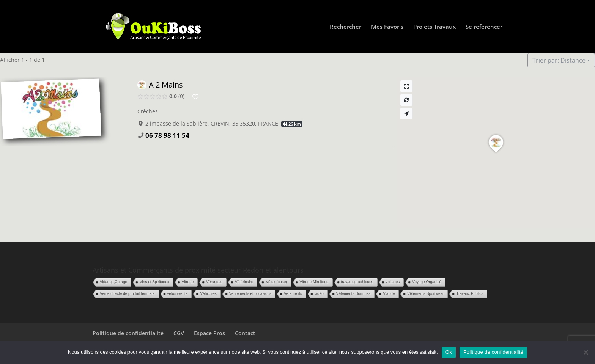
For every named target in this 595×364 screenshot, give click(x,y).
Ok (449, 352)
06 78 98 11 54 (167, 135)
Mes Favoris (387, 27)
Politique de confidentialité (128, 333)
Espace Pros (209, 333)
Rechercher (346, 27)
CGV (179, 333)
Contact (245, 333)
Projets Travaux (434, 27)
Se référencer (484, 27)
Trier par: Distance (559, 60)
